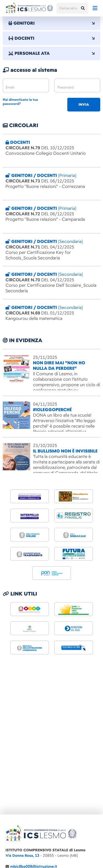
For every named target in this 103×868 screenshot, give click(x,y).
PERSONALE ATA (51, 53)
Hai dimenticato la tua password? (20, 102)
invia (84, 105)
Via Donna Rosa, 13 (22, 856)
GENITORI (51, 23)
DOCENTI (51, 38)
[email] (26, 85)
